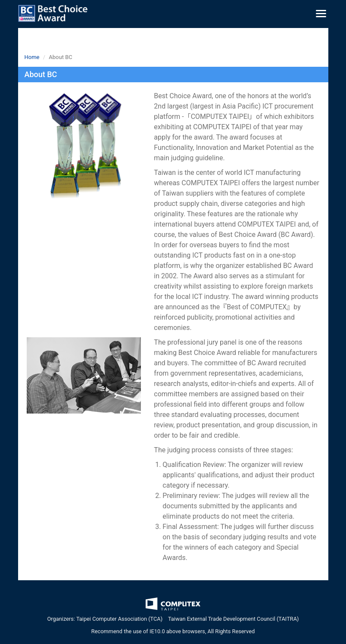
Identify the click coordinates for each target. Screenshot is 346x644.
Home (32, 57)
